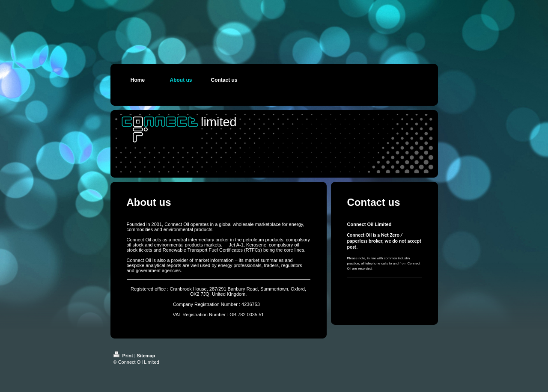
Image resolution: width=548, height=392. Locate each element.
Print (124, 356)
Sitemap (146, 356)
